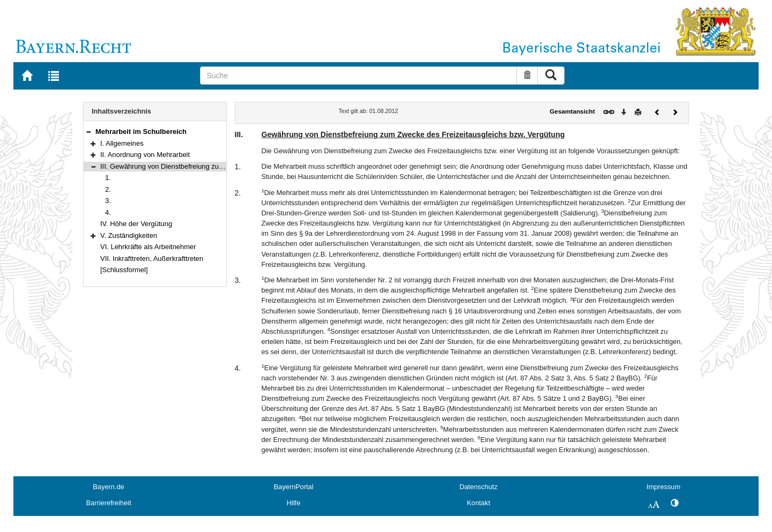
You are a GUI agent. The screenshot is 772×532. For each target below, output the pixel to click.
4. (108, 212)
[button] (88, 132)
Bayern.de (108, 487)
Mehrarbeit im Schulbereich (141, 132)
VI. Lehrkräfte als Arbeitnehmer (148, 247)
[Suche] (358, 76)
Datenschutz (478, 487)
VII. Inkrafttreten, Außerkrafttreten (152, 258)
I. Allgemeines (122, 143)
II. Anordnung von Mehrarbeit (145, 155)
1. (108, 178)
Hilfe (294, 503)
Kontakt (478, 503)
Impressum (663, 487)
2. (108, 189)
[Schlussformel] (124, 270)
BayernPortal (294, 487)
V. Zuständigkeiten (129, 235)
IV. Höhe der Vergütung (136, 224)
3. (108, 201)
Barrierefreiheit (109, 503)
